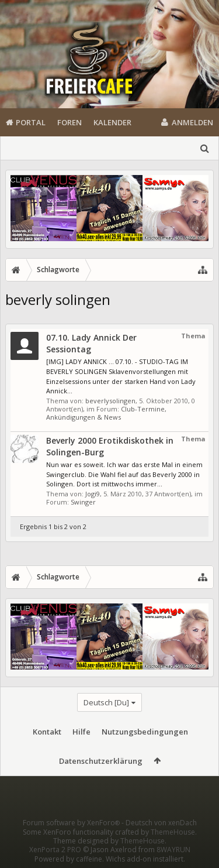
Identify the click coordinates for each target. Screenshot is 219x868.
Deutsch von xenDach (161, 823)
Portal (31, 122)
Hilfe (81, 732)
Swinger (83, 502)
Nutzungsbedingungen (145, 732)
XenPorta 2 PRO (55, 850)
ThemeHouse (173, 832)
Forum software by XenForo (72, 823)
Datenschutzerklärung (101, 761)
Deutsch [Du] (106, 702)
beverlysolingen (110, 401)
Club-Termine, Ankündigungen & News (106, 413)
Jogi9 (93, 494)
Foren (69, 122)
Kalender (112, 122)
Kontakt (47, 732)
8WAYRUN (173, 850)
